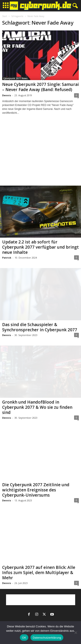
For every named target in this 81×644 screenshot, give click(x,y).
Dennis (7, 95)
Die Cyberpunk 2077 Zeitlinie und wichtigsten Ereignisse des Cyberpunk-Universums (36, 490)
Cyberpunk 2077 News (15, 78)
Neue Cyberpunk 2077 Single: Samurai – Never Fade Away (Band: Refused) (40, 87)
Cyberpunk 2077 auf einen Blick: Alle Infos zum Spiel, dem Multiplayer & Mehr (39, 573)
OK (24, 638)
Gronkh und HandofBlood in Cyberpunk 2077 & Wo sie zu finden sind (37, 407)
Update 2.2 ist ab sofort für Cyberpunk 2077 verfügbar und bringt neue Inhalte (40, 247)
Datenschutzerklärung (47, 638)
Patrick (7, 258)
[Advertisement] (41, 154)
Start (5, 16)
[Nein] (76, 633)
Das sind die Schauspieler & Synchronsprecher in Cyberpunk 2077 (40, 327)
